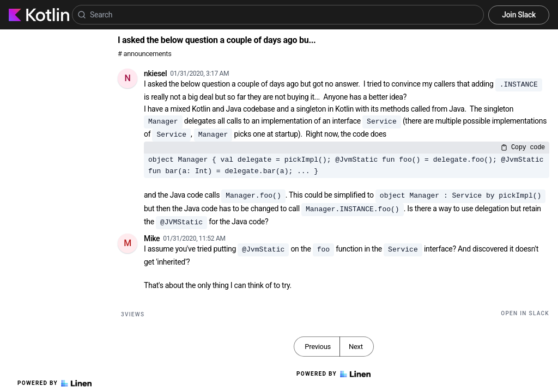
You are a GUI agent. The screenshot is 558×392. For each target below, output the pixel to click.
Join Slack (519, 15)
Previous (318, 347)
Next (356, 347)
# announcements (144, 54)
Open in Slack (525, 313)
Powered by (54, 383)
